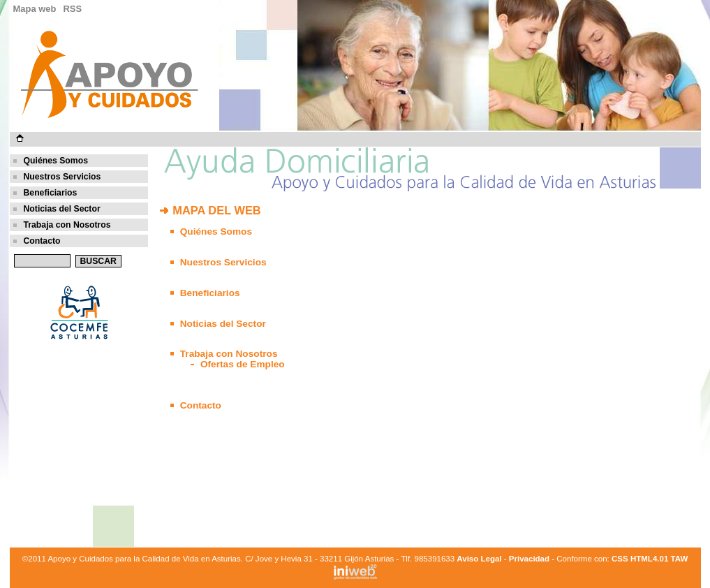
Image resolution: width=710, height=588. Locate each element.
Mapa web (35, 9)
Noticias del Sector (62, 209)
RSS (72, 9)
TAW (680, 559)
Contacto (42, 241)
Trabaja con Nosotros (67, 225)
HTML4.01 (651, 559)
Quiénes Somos (56, 161)
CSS (620, 559)
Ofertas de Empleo (243, 364)
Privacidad (529, 559)
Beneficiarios (51, 193)
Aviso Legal (479, 559)
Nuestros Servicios (62, 177)
